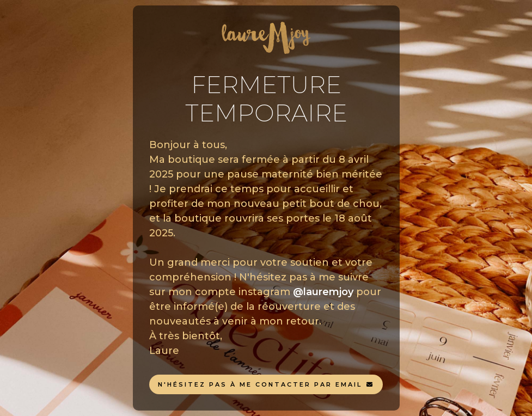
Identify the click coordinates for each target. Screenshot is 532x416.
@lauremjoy (323, 292)
